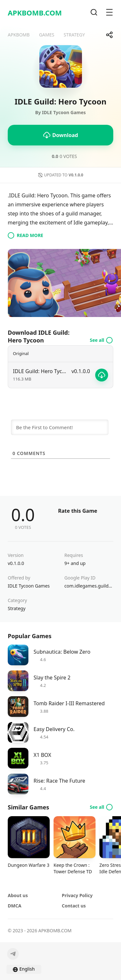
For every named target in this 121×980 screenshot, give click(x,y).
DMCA (15, 906)
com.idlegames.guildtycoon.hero (89, 586)
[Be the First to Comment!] (60, 427)
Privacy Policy (77, 895)
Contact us (74, 906)
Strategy (17, 608)
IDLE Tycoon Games (29, 586)
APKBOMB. (35, 13)
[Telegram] (13, 954)
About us (18, 895)
